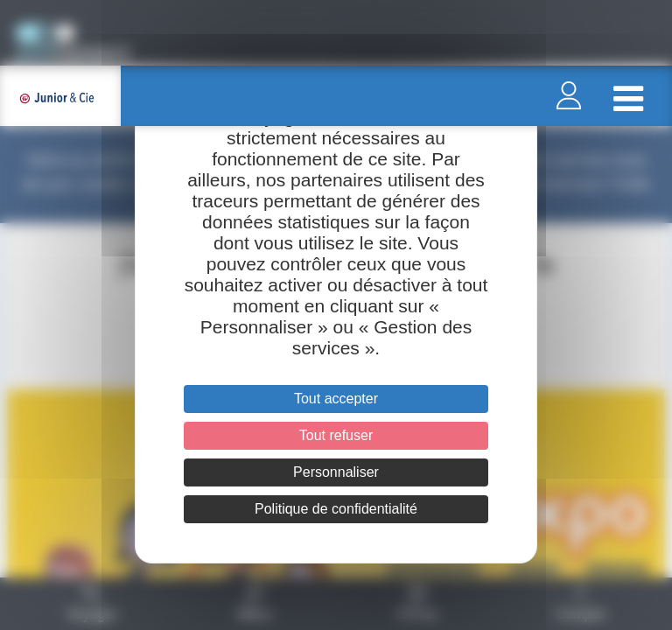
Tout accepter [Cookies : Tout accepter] (336, 399)
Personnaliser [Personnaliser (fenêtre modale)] (336, 472)
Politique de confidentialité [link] (336, 509)
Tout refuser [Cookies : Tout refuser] (336, 435)
